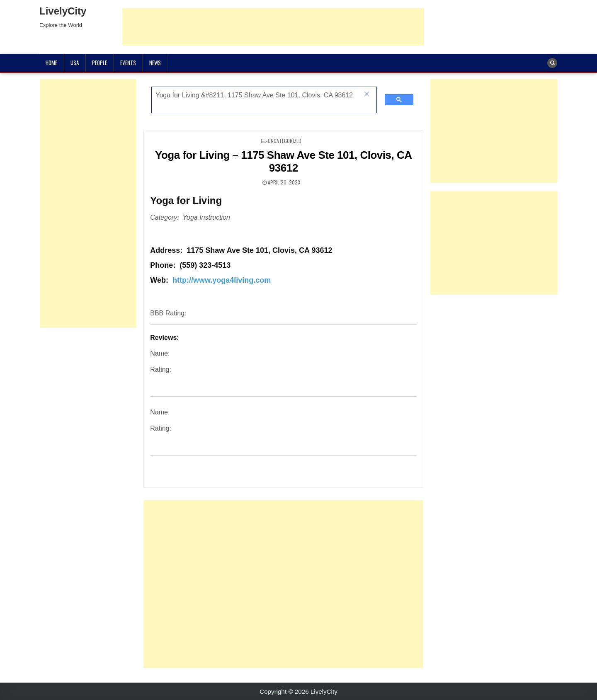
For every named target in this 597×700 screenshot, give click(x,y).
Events (128, 63)
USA (75, 63)
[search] (255, 95)
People (99, 63)
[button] (366, 95)
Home (51, 63)
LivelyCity (63, 11)
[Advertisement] (273, 27)
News (155, 63)
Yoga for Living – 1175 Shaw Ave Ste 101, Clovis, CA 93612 (283, 161)
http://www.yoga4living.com (222, 280)
